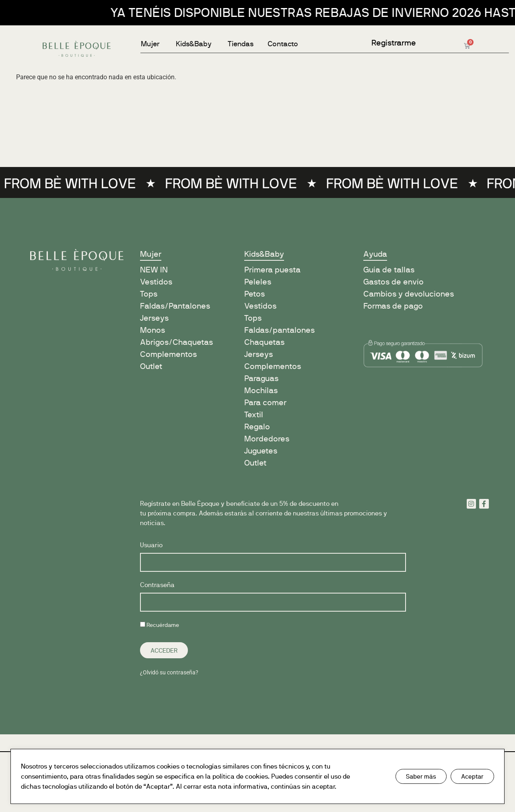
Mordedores (267, 439)
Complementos (168, 354)
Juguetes (261, 451)
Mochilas (261, 391)
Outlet (151, 366)
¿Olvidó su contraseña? (169, 672)
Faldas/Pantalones (175, 306)
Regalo (257, 427)
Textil (254, 415)
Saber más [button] (421, 776)
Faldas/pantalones (279, 330)
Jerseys (154, 318)
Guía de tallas (389, 270)
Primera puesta (272, 270)
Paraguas (261, 378)
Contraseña (157, 585)
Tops (149, 294)
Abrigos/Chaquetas (176, 342)
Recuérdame (160, 625)
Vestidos (156, 282)
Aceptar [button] (472, 776)
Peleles (258, 282)
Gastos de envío (393, 282)
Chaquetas (264, 342)
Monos (152, 330)
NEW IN (154, 270)
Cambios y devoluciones (409, 294)
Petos (254, 294)
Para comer (265, 403)
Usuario (151, 545)
